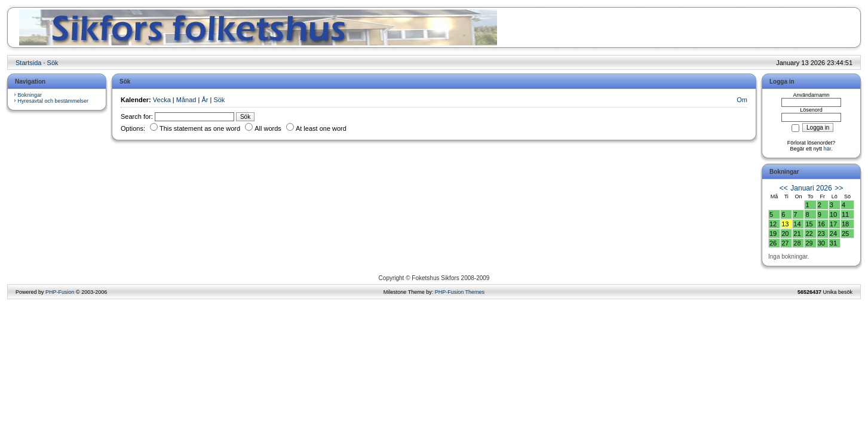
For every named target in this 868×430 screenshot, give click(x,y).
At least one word (316, 128)
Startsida (28, 63)
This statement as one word (248, 128)
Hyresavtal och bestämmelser (53, 101)
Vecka (162, 100)
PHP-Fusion (60, 292)
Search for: (137, 116)
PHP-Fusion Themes (460, 292)
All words (296, 128)
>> (839, 188)
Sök (53, 63)
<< (784, 188)
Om (742, 100)
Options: (133, 128)
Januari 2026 (811, 188)
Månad (186, 100)
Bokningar (30, 95)
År (205, 100)
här (828, 149)
